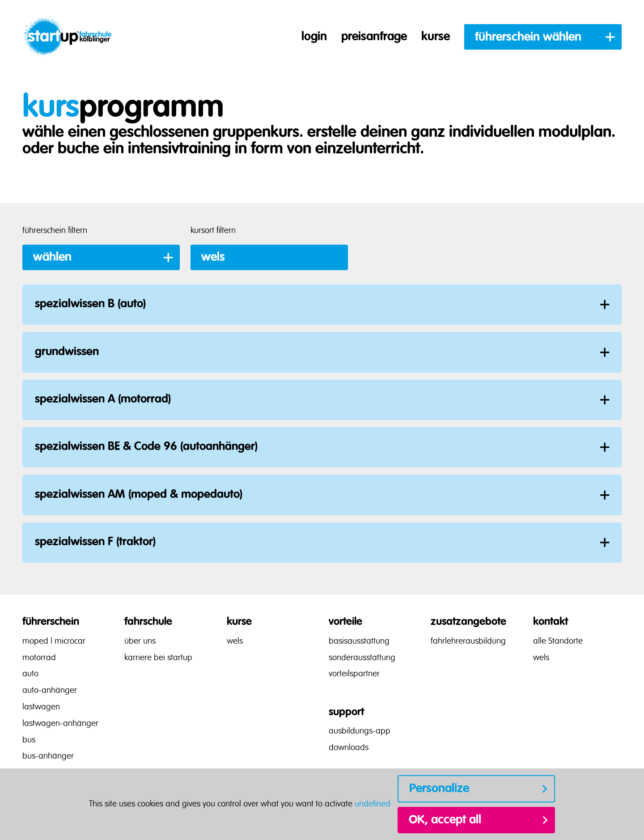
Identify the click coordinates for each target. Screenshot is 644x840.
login (314, 37)
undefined (373, 804)
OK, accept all (445, 820)
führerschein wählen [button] (528, 37)
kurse (436, 37)
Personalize (439, 789)
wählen (52, 257)
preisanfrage (374, 37)
